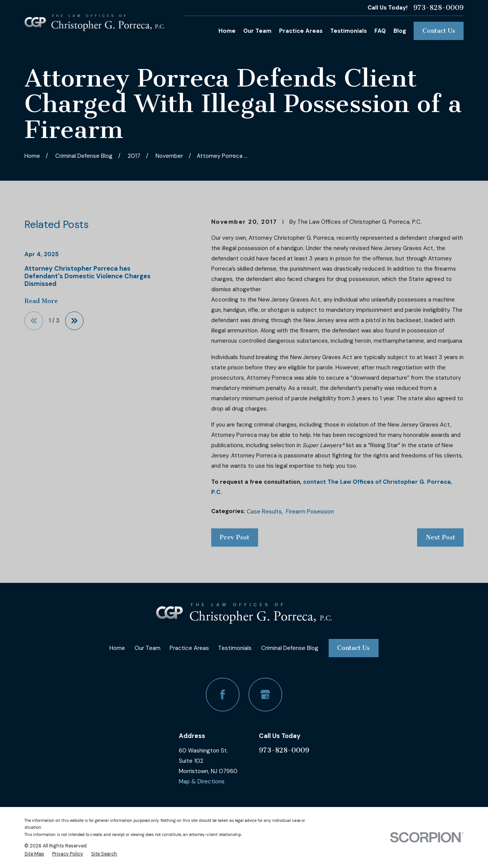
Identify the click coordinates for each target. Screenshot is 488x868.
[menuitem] (34, 854)
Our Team (148, 648)
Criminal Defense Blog (290, 648)
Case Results (264, 512)
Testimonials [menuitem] (348, 31)
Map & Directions (202, 781)
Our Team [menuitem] (257, 31)
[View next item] (75, 321)
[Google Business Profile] (265, 695)
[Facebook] (223, 695)
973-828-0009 (438, 8)
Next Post (441, 537)
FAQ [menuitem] (380, 31)
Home (117, 648)
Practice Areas (189, 648)
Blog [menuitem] (400, 31)
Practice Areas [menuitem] (301, 31)
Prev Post (234, 537)
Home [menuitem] (227, 31)
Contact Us (439, 31)
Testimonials (235, 648)
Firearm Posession (310, 512)
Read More (41, 301)
